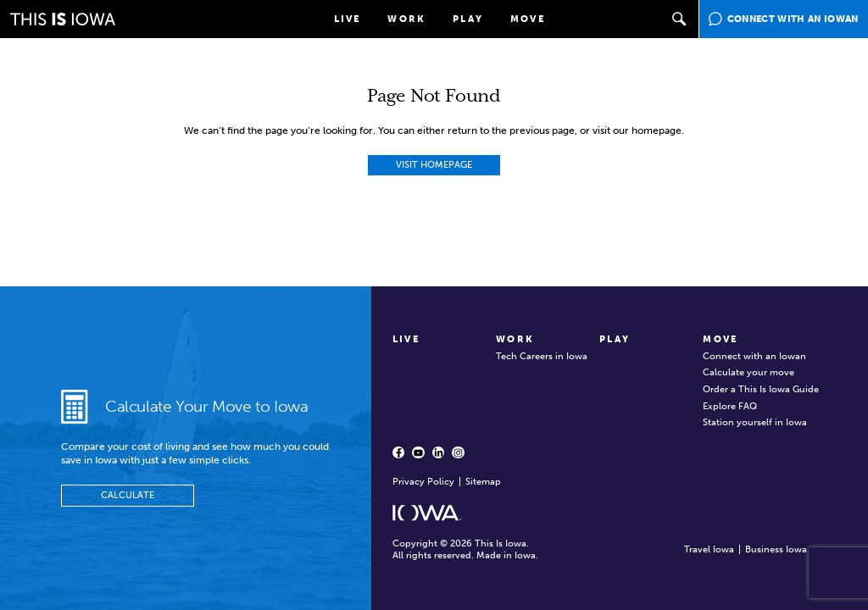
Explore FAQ (730, 406)
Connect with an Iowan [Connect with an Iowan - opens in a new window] (754, 356)
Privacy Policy (423, 482)
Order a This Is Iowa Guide (761, 389)
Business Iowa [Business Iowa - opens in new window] (776, 549)
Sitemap (483, 482)
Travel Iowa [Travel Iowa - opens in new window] (709, 549)
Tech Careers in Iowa (542, 356)
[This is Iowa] (63, 19)
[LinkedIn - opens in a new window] (438, 452)
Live (348, 19)
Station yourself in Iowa (755, 422)
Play (468, 19)
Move (528, 19)
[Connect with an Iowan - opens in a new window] (783, 19)
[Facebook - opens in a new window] (398, 452)
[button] (680, 19)
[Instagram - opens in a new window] (458, 452)
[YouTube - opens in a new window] (418, 452)
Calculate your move (748, 372)
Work (406, 19)
